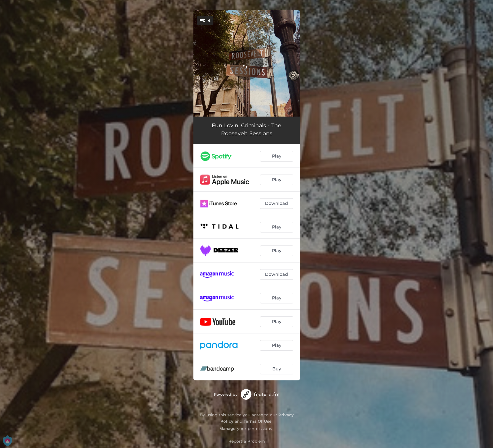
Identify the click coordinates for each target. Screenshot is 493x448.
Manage (228, 429)
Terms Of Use (258, 421)
